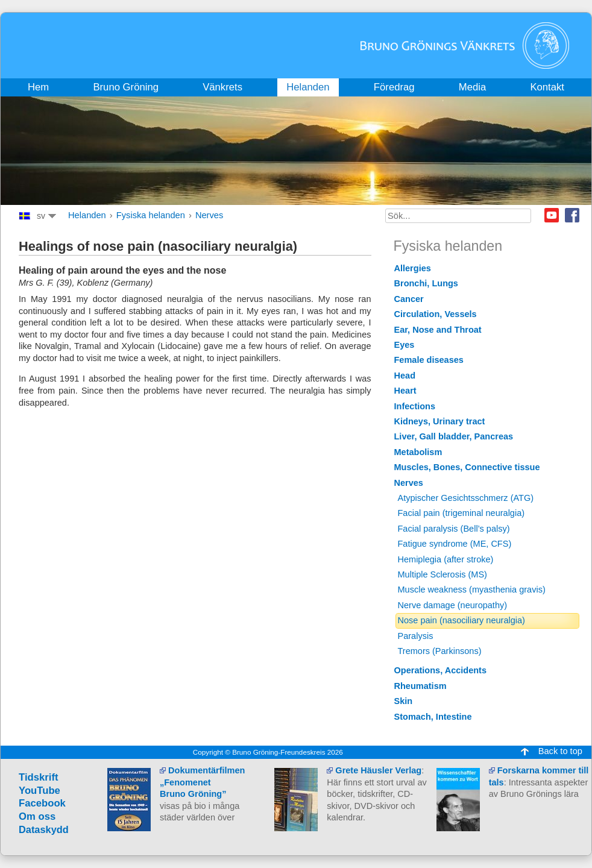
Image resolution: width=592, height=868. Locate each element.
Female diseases (429, 360)
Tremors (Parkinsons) (440, 651)
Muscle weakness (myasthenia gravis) (472, 590)
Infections (415, 406)
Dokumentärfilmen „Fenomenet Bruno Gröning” (202, 782)
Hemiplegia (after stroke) (446, 559)
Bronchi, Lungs (426, 283)
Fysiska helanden (151, 215)
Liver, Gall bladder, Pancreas (454, 436)
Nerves (209, 215)
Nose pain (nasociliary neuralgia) (461, 620)
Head (405, 376)
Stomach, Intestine (433, 717)
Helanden (87, 215)
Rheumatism (420, 686)
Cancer (409, 299)
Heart (405, 391)
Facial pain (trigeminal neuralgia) (461, 513)
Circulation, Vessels (436, 314)
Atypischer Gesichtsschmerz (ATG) (466, 498)
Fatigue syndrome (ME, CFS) (455, 544)
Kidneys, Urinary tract (440, 421)
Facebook (572, 215)
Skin (404, 701)
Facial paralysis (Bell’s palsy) (454, 529)
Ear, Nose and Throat (438, 330)
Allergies (413, 268)
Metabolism (418, 452)
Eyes (405, 345)
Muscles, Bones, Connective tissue (467, 467)
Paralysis (416, 636)
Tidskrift (39, 777)
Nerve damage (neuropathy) (453, 605)
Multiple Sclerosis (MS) (442, 574)
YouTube (39, 791)
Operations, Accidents (441, 670)
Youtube (552, 215)
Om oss (37, 816)
